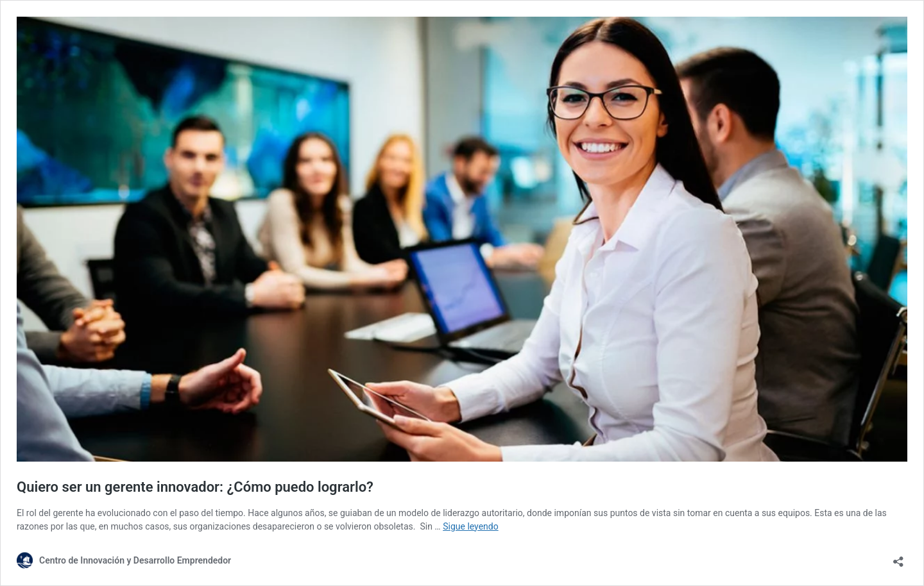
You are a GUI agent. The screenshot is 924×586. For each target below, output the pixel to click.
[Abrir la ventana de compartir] (898, 557)
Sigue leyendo (471, 526)
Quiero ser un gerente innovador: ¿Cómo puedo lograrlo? (195, 487)
